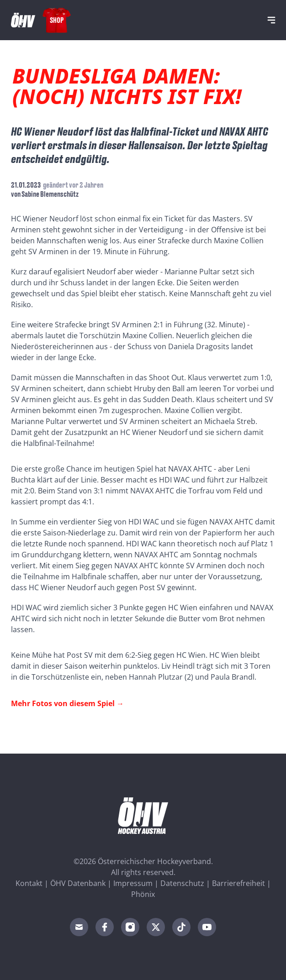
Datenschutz (182, 883)
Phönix (143, 894)
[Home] (23, 20)
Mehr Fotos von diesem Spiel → (67, 703)
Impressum (133, 883)
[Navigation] (271, 20)
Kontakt (29, 883)
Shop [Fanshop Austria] (57, 20)
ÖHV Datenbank (78, 883)
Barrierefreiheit (238, 883)
